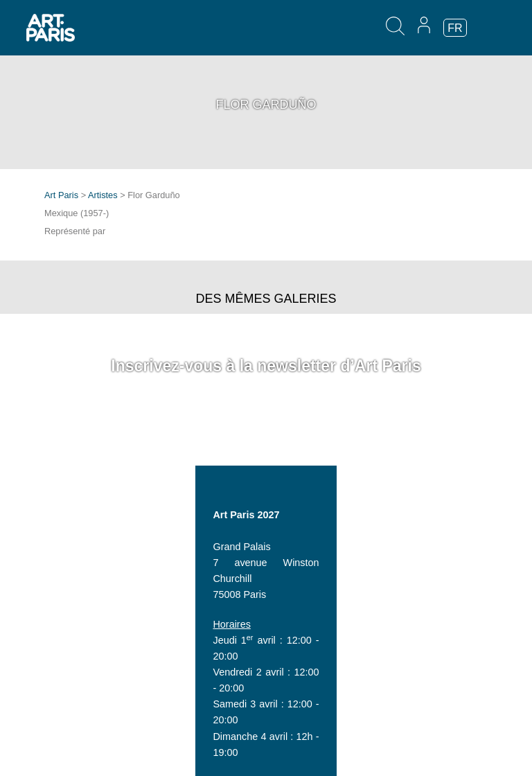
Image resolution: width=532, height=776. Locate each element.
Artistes (103, 195)
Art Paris (61, 195)
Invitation (64, 718)
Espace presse (77, 734)
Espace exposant (82, 702)
